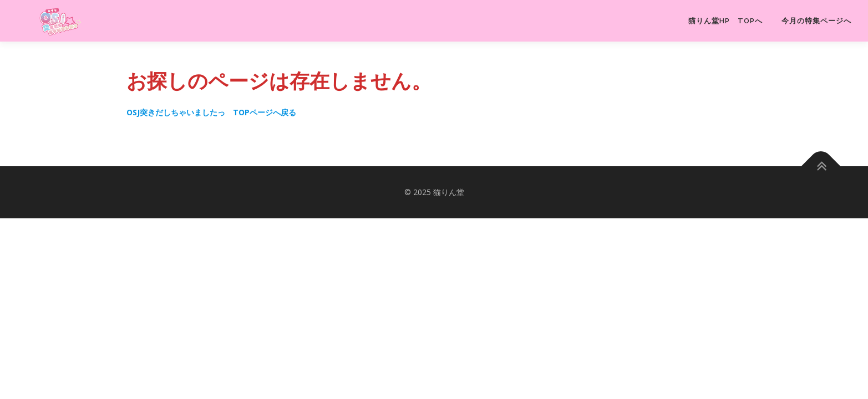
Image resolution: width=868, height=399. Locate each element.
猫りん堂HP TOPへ (725, 21)
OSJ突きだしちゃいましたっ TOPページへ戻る (211, 112)
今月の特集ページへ (816, 21)
